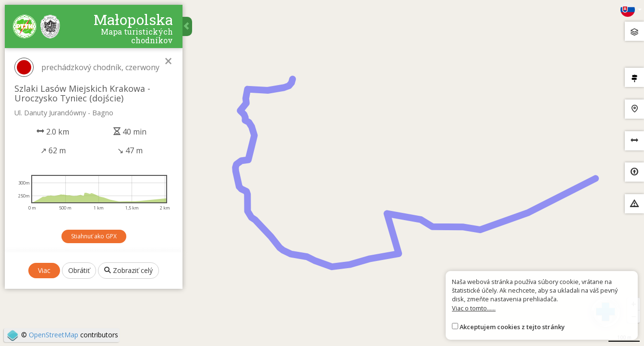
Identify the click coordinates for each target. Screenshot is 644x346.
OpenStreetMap (54, 335)
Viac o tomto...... (474, 308)
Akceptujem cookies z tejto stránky (512, 327)
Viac (44, 270)
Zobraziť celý (128, 270)
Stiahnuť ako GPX (94, 236)
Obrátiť (79, 270)
